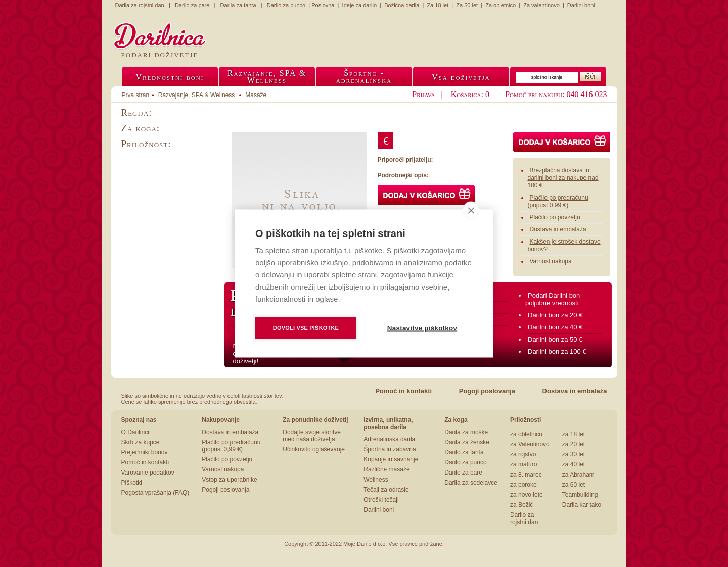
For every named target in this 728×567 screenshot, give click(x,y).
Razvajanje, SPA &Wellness (267, 77)
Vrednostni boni (170, 77)
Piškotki (132, 483)
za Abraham (578, 475)
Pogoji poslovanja (487, 391)
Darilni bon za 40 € (555, 327)
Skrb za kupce (141, 442)
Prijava (423, 94)
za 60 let (574, 485)
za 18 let (574, 434)
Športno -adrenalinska (364, 77)
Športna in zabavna (390, 449)
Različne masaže (386, 469)
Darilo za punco (465, 462)
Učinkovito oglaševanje (314, 449)
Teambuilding (580, 495)
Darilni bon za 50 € (555, 339)
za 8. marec (526, 475)
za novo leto (527, 495)
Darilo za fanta (464, 452)
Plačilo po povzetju (555, 217)
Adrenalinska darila (389, 439)
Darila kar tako (582, 505)
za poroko (524, 485)
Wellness (376, 480)
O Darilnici (135, 432)
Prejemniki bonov (145, 452)
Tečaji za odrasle (386, 490)
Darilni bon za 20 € (555, 315)
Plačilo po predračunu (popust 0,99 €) (558, 201)
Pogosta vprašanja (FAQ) (155, 493)
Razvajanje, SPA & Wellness (197, 95)
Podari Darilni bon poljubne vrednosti (553, 299)
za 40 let (574, 464)
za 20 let (574, 444)
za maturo (524, 464)
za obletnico (526, 434)
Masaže (256, 95)
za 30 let (574, 454)
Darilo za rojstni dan (524, 518)
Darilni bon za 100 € (557, 351)
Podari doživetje (160, 55)
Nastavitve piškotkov (422, 328)
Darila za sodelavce (471, 483)
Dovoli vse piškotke (306, 328)
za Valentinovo (530, 444)
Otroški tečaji (381, 500)
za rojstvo (523, 454)
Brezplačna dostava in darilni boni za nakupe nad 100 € (563, 178)
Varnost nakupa (551, 261)
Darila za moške (466, 432)
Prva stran (136, 95)
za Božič (521, 505)
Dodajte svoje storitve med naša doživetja (312, 436)
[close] (471, 210)
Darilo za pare (463, 472)
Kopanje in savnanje (391, 459)
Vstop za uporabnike (229, 480)
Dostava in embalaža (558, 229)
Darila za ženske (467, 442)
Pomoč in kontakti (403, 391)
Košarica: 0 (470, 94)
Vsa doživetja (461, 77)
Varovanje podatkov (148, 472)
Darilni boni (379, 510)
